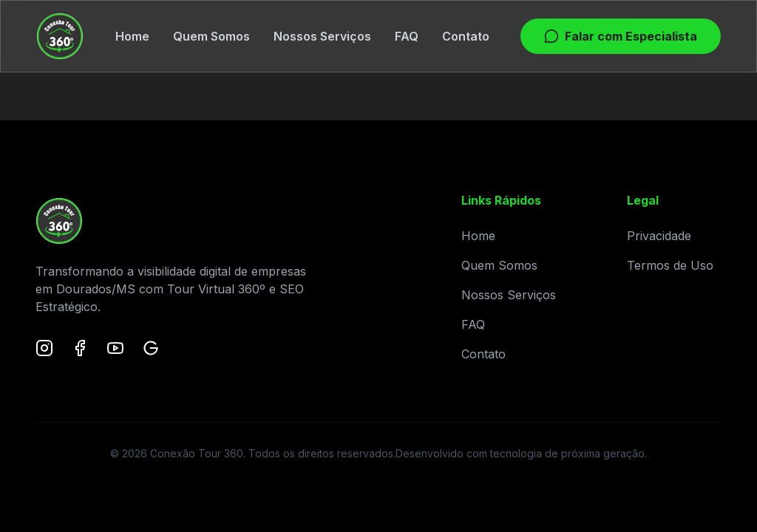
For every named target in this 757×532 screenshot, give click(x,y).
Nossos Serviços (322, 36)
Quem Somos (211, 36)
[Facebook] (80, 348)
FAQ (407, 36)
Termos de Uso (670, 265)
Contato (466, 36)
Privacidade (659, 236)
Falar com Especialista (621, 36)
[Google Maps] (151, 348)
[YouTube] (115, 348)
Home (132, 36)
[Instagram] (44, 348)
